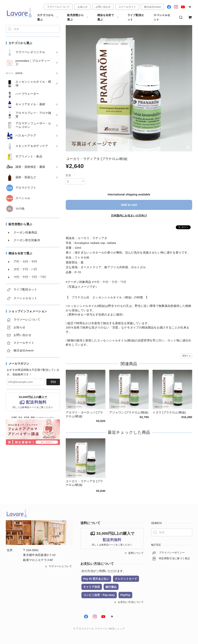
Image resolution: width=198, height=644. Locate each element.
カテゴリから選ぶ (48, 17)
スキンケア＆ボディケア (32, 146)
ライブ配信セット (136, 17)
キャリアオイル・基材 (30, 104)
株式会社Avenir (153, 7)
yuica (19, 73)
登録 (53, 382)
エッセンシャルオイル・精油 (33, 83)
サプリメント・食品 (29, 156)
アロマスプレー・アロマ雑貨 (33, 115)
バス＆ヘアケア (26, 136)
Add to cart (129, 205)
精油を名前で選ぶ (108, 17)
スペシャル (23, 198)
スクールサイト (127, 7)
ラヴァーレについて (58, 7)
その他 (20, 209)
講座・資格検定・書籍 (30, 167)
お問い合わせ (103, 7)
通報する (186, 356)
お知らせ (83, 7)
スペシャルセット (162, 17)
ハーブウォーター (27, 94)
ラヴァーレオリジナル (30, 52)
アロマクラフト (26, 188)
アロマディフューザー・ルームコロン (33, 125)
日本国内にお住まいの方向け (129, 215)
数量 (69, 175)
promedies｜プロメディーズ (33, 63)
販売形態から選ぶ (78, 17)
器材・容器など (26, 177)
